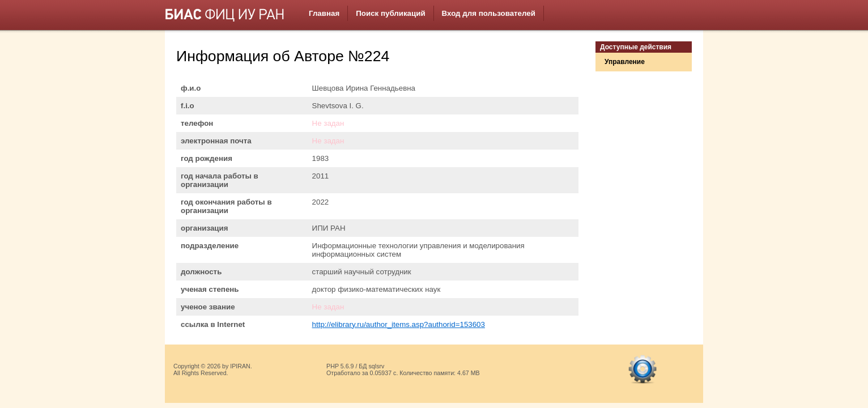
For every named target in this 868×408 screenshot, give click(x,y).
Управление (625, 62)
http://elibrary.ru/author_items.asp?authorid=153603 (399, 324)
